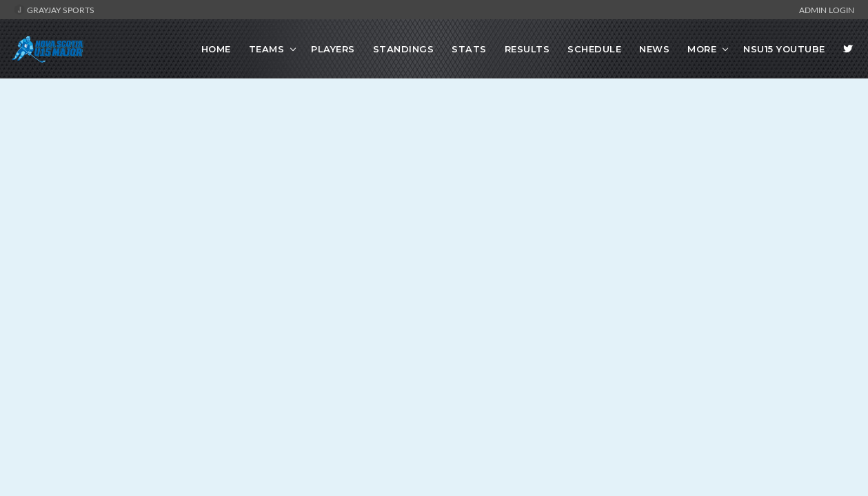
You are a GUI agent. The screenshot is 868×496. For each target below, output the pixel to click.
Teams (267, 49)
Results (527, 49)
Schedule (594, 49)
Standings (404, 49)
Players (333, 49)
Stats (469, 49)
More (702, 49)
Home (216, 49)
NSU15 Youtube (784, 49)
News (654, 49)
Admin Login (827, 10)
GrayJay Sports (54, 10)
